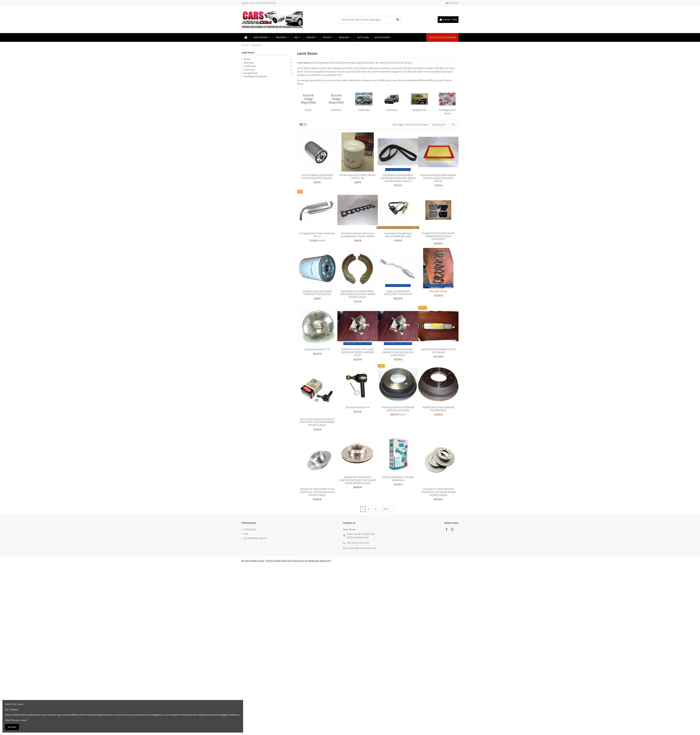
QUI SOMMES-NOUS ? (255, 538)
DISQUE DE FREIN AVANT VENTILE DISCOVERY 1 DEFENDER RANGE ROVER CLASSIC (358, 480)
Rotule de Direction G (358, 407)
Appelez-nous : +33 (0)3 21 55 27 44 (259, 3)
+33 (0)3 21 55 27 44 (358, 543)
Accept (12, 727)
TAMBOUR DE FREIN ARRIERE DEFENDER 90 (438, 409)
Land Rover (248, 53)
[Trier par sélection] (439, 125)
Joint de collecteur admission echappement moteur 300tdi (358, 235)
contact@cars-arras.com (361, 548)
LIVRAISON (250, 530)
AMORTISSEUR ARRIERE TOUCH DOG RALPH (438, 351)
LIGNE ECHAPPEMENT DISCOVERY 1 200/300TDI (398, 293)
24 (454, 125)
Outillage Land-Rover (255, 76)
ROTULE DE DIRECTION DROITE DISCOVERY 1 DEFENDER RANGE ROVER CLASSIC (317, 422)
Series (308, 110)
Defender (336, 110)
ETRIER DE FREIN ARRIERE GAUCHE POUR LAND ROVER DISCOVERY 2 (398, 352)
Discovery (392, 110)
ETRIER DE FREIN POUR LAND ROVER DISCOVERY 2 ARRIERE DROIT (358, 352)
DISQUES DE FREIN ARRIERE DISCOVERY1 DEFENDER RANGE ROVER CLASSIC (438, 492)
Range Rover (419, 110)
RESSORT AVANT (438, 291)
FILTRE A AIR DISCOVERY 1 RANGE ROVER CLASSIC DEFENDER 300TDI (438, 178)
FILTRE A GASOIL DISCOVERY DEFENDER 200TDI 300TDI (317, 177)
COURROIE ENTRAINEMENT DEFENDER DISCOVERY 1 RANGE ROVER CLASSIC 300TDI (398, 178)
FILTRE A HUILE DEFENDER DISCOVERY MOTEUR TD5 (317, 293)
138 (385, 509)
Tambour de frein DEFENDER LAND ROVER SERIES (398, 409)
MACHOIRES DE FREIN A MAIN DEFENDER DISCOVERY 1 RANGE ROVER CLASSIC (358, 294)
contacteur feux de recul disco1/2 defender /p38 (398, 235)
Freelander (364, 110)
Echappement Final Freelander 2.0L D (317, 235)
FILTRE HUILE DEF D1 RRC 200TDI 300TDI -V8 (358, 177)
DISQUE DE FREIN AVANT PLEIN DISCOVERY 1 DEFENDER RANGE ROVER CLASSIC (317, 492)
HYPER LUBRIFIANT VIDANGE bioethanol (398, 479)
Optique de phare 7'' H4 (317, 349)
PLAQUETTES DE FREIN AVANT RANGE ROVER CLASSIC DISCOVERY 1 (438, 236)
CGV (246, 534)
